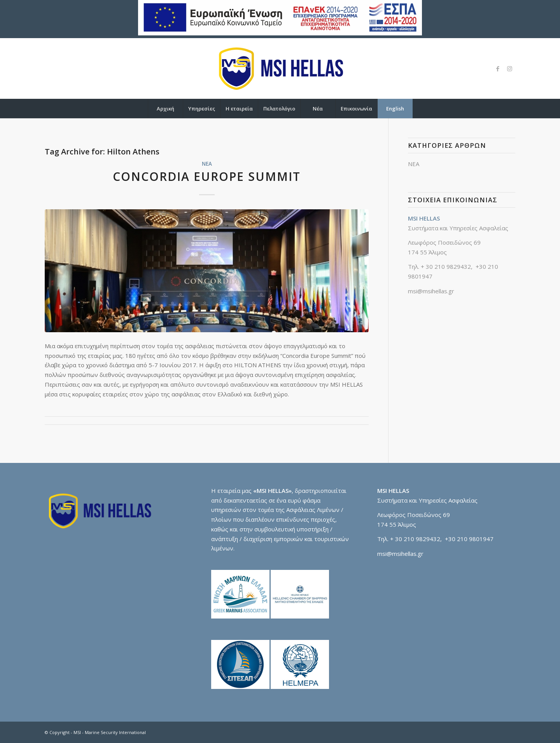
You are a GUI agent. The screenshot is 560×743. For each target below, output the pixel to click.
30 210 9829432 (448, 266)
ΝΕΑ (207, 164)
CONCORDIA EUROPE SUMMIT (207, 176)
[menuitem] (165, 109)
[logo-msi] (280, 68)
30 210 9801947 (471, 539)
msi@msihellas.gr (431, 291)
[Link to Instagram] (509, 68)
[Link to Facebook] (498, 68)
